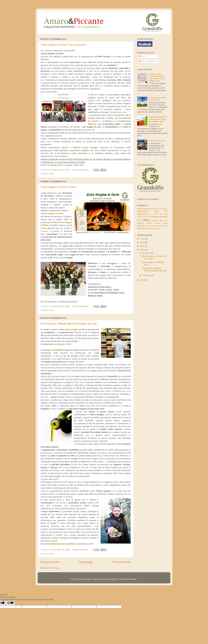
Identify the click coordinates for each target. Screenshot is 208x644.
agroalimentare (143, 211)
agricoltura (147, 209)
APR (166, 211)
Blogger (133, 579)
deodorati (95, 482)
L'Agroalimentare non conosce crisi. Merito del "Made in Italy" (158, 119)
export (156, 214)
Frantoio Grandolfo (50, 231)
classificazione (143, 214)
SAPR (165, 226)
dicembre (147, 253)
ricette (160, 226)
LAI (148, 217)
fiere (161, 214)
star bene (141, 228)
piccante (140, 223)
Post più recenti (50, 562)
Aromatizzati (124, 118)
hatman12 (114, 579)
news (51, 174)
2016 (143, 239)
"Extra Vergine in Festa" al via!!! (58, 187)
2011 (143, 280)
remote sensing (151, 226)
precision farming (153, 223)
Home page (86, 562)
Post (142, 56)
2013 (143, 250)
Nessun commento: (81, 170)
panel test (164, 220)
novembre (147, 275)
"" (52, 213)
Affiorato (92, 124)
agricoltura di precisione (159, 209)
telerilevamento (151, 228)
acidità (140, 209)
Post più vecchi (122, 562)
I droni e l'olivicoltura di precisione (157, 99)
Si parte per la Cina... (158, 141)
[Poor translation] (10, 603)
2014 (143, 246)
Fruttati (92, 118)
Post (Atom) (54, 568)
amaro (156, 211)
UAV (158, 228)
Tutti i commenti (147, 61)
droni (151, 214)
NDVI (139, 220)
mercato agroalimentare (158, 217)
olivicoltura (155, 220)
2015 (143, 242)
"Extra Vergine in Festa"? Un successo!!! (63, 45)
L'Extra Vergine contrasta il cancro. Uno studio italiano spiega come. (157, 77)
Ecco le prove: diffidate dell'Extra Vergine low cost (69, 324)
